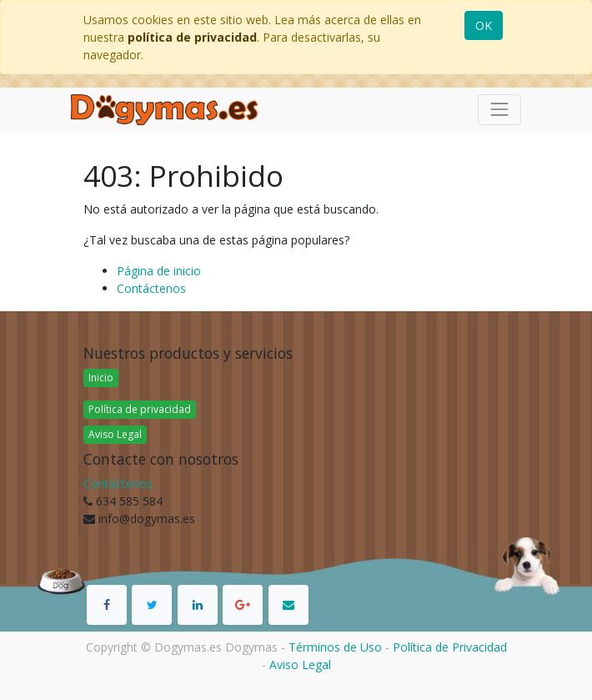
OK (484, 25)
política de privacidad (192, 37)
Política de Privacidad (450, 647)
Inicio (101, 378)
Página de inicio (159, 271)
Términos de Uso (335, 647)
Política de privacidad (140, 409)
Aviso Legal (115, 434)
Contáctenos (151, 288)
